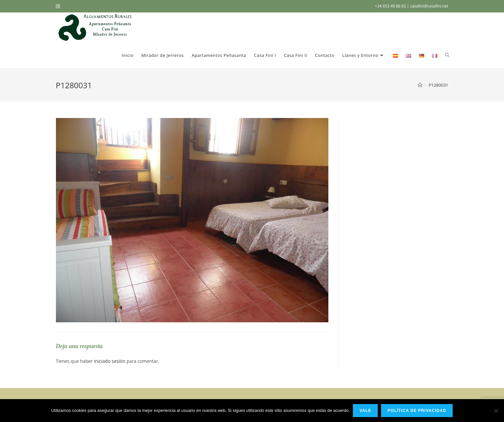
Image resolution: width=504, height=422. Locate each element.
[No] (496, 411)
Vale (365, 411)
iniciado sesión (110, 361)
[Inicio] (420, 85)
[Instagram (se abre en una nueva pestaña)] (59, 6)
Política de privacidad (417, 411)
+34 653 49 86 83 (391, 6)
